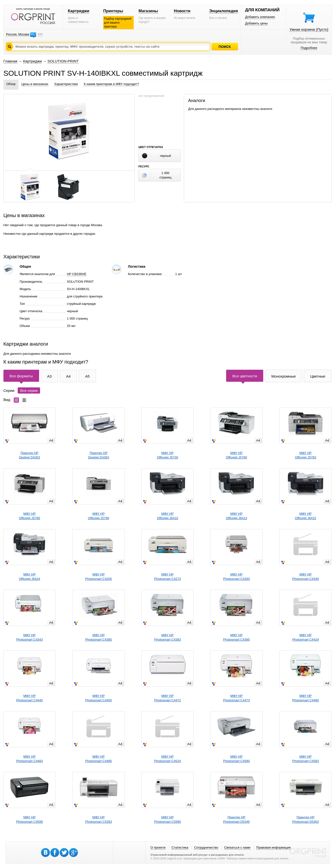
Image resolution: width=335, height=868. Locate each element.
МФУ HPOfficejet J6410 (167, 516)
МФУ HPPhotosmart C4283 (236, 577)
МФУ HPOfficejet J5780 (236, 455)
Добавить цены (256, 23)
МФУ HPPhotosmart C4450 (99, 698)
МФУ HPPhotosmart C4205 (99, 577)
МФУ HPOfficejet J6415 (306, 516)
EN (40, 34)
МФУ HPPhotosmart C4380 (99, 637)
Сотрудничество (206, 847)
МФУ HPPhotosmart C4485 (99, 759)
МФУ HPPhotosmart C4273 (167, 577)
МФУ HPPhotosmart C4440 (29, 698)
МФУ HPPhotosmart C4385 (236, 637)
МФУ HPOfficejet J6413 (236, 516)
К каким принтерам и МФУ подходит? (111, 84)
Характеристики (66, 84)
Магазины (148, 11)
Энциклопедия (224, 11)
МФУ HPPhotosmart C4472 (167, 698)
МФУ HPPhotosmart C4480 (306, 698)
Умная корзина (309, 29)
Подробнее (309, 48)
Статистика (180, 847)
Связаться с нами (237, 847)
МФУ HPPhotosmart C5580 (167, 819)
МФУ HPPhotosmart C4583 (306, 759)
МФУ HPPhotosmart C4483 (29, 759)
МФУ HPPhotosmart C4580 (236, 759)
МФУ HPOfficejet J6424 (29, 577)
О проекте (158, 847)
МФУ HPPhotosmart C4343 (29, 637)
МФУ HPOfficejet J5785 (29, 516)
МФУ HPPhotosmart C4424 (306, 637)
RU (33, 34)
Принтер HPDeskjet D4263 (29, 455)
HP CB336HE (77, 274)
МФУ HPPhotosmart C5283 (99, 819)
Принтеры (113, 11)
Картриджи (79, 11)
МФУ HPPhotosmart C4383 (167, 637)
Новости (182, 11)
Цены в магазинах (35, 84)
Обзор (11, 84)
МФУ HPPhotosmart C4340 (306, 577)
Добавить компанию (260, 17)
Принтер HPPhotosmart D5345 (236, 819)
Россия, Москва (18, 34)
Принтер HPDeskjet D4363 (98, 455)
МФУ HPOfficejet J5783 (306, 455)
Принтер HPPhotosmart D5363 (306, 819)
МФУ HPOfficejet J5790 (99, 516)
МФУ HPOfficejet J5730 (167, 455)
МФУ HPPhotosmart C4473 (236, 698)
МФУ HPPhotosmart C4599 (29, 819)
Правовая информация (274, 847)
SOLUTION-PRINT (63, 61)
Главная (10, 61)
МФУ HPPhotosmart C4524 (167, 759)
